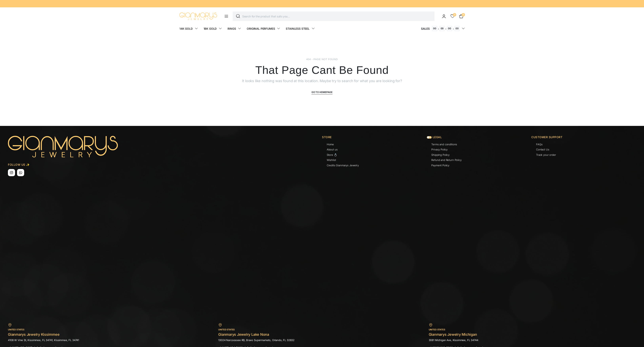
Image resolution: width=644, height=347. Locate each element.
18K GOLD (210, 29)
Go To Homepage (322, 92)
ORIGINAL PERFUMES (261, 29)
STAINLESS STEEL (298, 29)
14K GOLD (186, 29)
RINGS (232, 29)
